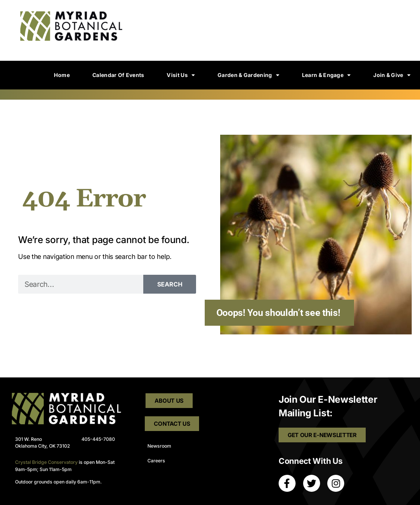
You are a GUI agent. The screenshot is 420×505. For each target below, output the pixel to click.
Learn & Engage (326, 75)
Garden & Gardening (248, 75)
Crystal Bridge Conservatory (46, 462)
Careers (156, 461)
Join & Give (392, 75)
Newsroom (159, 446)
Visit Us (181, 75)
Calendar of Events (118, 75)
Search (170, 284)
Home (62, 75)
